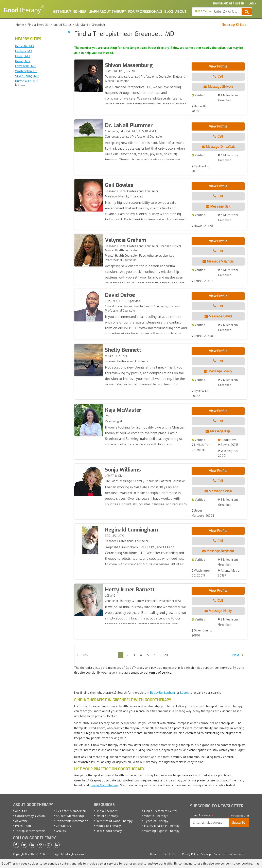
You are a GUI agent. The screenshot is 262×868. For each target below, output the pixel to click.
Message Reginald (218, 551)
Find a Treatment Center (161, 811)
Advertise (22, 821)
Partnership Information (72, 821)
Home (153, 854)
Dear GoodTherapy (109, 831)
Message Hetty (218, 611)
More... (20, 85)
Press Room (23, 826)
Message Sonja (218, 491)
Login (252, 4)
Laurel (185, 693)
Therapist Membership (30, 831)
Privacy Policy (190, 854)
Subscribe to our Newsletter (230, 854)
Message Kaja (218, 431)
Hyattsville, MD (25, 66)
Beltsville (156, 693)
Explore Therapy (107, 816)
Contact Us (63, 826)
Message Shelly (218, 371)
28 (166, 655)
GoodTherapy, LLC (54, 854)
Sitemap (206, 854)
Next (236, 655)
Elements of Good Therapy (114, 821)
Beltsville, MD (24, 46)
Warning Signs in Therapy (162, 831)
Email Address (202, 815)
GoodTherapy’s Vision (30, 816)
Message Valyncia (218, 261)
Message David (218, 316)
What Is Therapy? (156, 816)
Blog (169, 12)
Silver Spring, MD (27, 76)
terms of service (160, 672)
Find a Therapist (107, 811)
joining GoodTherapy (104, 785)
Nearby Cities (234, 25)
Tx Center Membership (71, 811)
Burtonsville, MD (26, 81)
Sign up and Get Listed (228, 4)
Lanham (170, 693)
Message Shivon (218, 87)
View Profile (218, 66)
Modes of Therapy (108, 826)
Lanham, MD (24, 51)
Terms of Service (170, 854)
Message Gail (218, 206)
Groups (61, 831)
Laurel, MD (22, 56)
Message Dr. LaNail (218, 147)
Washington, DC (26, 71)
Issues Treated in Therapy (162, 826)
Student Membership (70, 816)
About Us (21, 811)
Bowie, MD (22, 61)
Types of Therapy (156, 821)
